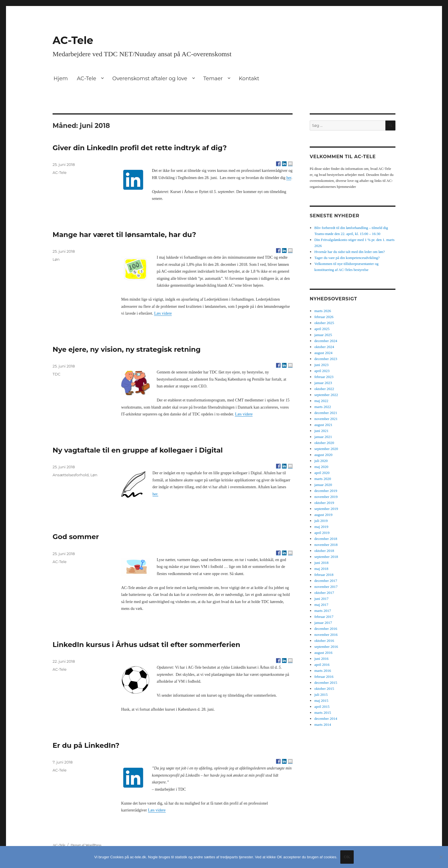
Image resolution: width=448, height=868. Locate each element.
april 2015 (322, 707)
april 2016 (322, 665)
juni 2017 (321, 599)
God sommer (76, 537)
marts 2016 (323, 671)
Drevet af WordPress (86, 845)
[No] (441, 857)
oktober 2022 (324, 389)
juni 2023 (321, 365)
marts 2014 (323, 725)
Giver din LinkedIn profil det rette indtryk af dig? (140, 148)
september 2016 (326, 647)
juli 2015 (321, 695)
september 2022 (326, 395)
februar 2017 (324, 617)
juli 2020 (321, 461)
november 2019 (326, 497)
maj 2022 (321, 401)
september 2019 (326, 509)
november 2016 (326, 635)
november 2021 (326, 419)
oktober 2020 (324, 443)
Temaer (213, 79)
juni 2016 (321, 659)
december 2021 (326, 413)
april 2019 (322, 533)
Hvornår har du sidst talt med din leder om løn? (350, 252)
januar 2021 (323, 437)
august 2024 (323, 353)
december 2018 (326, 539)
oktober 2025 (324, 323)
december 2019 (326, 491)
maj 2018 (321, 569)
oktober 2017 (324, 593)
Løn (56, 259)
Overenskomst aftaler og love (150, 79)
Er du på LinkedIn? (86, 745)
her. (156, 494)
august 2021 (323, 425)
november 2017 (326, 587)
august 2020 (323, 455)
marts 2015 (323, 713)
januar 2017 (323, 623)
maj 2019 (321, 527)
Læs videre (163, 313)
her (289, 178)
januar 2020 (323, 485)
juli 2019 (321, 521)
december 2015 (326, 683)
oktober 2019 (324, 503)
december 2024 (326, 341)
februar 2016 (324, 677)
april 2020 (322, 473)
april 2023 (322, 371)
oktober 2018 (324, 551)
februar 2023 (324, 377)
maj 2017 (321, 605)
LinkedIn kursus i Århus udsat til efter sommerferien (146, 645)
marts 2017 (323, 611)
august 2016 (323, 653)
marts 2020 (323, 479)
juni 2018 (321, 563)
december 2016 (326, 629)
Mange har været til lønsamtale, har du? (124, 235)
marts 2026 (323, 311)
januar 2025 (323, 335)
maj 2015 (321, 701)
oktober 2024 (324, 347)
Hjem (61, 79)
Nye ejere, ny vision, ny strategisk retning (127, 349)
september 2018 (326, 557)
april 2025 (322, 329)
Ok (347, 857)
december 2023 (326, 359)
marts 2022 (323, 407)
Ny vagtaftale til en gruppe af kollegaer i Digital (138, 450)
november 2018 (326, 545)
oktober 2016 (324, 641)
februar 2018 (324, 575)
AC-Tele (73, 40)
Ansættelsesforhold (71, 475)
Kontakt (249, 79)
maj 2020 (321, 467)
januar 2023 (323, 383)
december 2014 (326, 719)
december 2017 (326, 581)
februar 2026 (324, 317)
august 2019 (323, 515)
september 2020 (326, 449)
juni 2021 (321, 431)
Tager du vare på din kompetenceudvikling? (347, 258)
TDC (56, 374)
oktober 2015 (324, 689)
